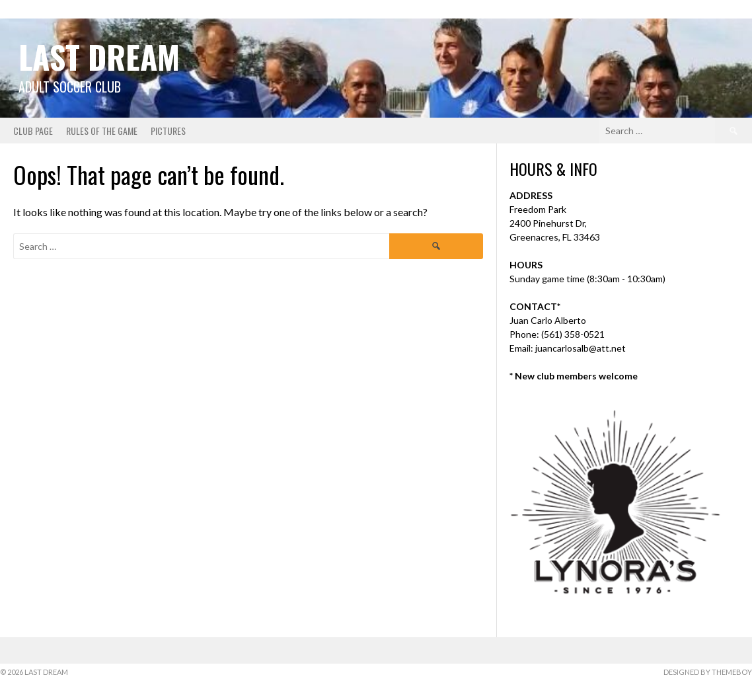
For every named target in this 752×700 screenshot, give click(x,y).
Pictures (168, 131)
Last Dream (99, 57)
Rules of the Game (102, 131)
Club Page (33, 131)
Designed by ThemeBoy (708, 672)
